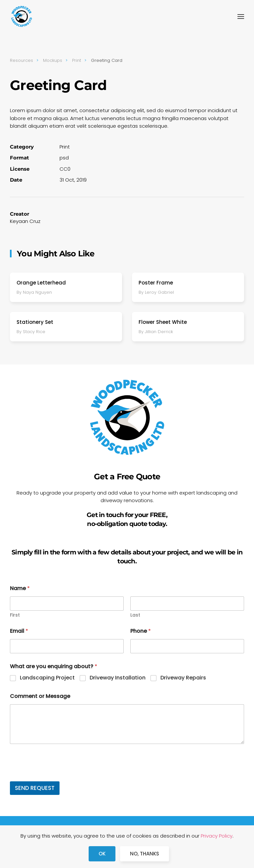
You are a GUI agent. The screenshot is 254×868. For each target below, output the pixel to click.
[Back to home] (21, 17)
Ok (102, 854)
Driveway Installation (118, 678)
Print (65, 147)
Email (19, 631)
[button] (241, 17)
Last (135, 615)
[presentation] (60, 777)
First (15, 615)
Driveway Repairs (183, 678)
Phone (141, 631)
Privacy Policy (217, 836)
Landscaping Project (47, 678)
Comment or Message (40, 696)
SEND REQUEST (35, 788)
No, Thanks (145, 854)
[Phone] (187, 646)
